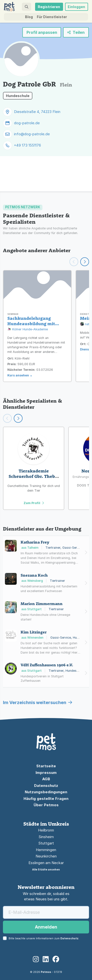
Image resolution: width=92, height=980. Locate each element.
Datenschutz (46, 786)
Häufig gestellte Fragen (46, 799)
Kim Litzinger (34, 632)
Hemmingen (46, 850)
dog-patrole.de (27, 123)
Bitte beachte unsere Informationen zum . (44, 938)
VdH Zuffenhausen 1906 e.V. (47, 665)
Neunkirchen (46, 856)
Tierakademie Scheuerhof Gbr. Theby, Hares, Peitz (34, 476)
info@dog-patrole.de (32, 134)
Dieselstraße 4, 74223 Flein (37, 112)
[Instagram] (36, 959)
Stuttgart (46, 843)
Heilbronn (46, 830)
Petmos (46, 972)
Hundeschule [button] (18, 96)
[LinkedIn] (46, 959)
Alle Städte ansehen (46, 870)
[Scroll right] (18, 418)
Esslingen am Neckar (46, 863)
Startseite (46, 766)
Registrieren (49, 7)
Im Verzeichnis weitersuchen (38, 702)
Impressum (46, 773)
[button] (26, 7)
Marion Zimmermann (42, 604)
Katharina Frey (35, 542)
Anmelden (46, 927)
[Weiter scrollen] (85, 262)
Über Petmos (46, 805)
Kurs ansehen (18, 375)
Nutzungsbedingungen (46, 792)
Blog (29, 17)
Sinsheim (46, 837)
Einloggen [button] (76, 7)
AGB (46, 779)
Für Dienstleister (52, 17)
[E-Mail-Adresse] (46, 912)
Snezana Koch (34, 575)
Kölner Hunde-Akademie (28, 329)
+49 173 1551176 (27, 145)
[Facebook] (56, 959)
